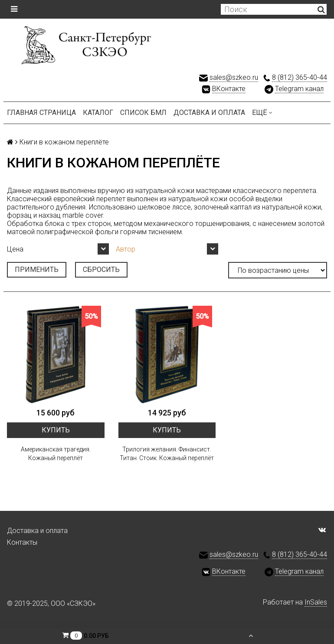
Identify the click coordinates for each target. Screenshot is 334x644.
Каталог (98, 113)
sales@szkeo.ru (234, 77)
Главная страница (41, 113)
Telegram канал (299, 89)
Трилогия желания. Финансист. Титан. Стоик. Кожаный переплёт (167, 454)
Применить (37, 270)
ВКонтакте (229, 89)
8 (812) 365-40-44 (300, 77)
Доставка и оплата (209, 113)
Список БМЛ (143, 113)
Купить (56, 430)
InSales (316, 602)
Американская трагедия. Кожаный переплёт (56, 454)
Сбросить (101, 270)
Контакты (22, 542)
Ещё (262, 113)
